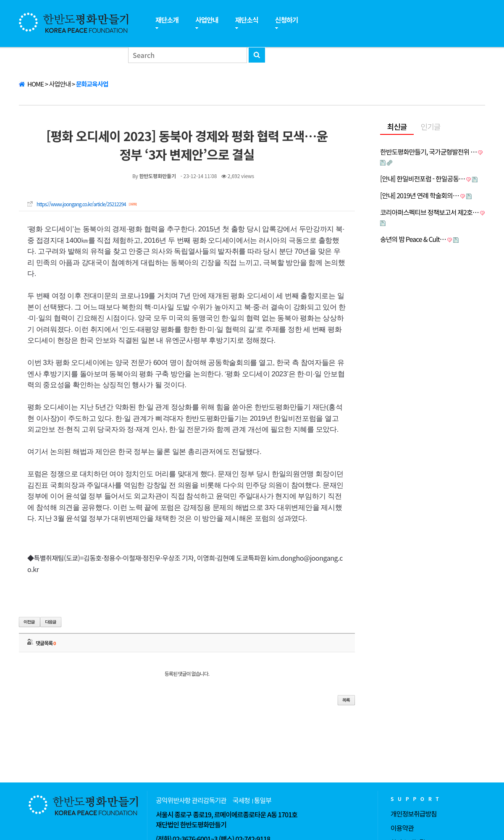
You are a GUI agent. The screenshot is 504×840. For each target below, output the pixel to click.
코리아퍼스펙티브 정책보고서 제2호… (429, 212)
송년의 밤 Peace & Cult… (413, 239)
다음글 (51, 622)
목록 (346, 700)
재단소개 (167, 20)
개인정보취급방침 (414, 814)
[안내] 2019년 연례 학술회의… (420, 195)
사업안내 (207, 20)
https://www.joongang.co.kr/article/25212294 (81, 204)
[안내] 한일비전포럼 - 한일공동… (423, 178)
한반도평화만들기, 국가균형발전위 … (428, 152)
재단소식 (247, 20)
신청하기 (287, 20)
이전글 (29, 622)
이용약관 (402, 828)
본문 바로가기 (0, 0)
